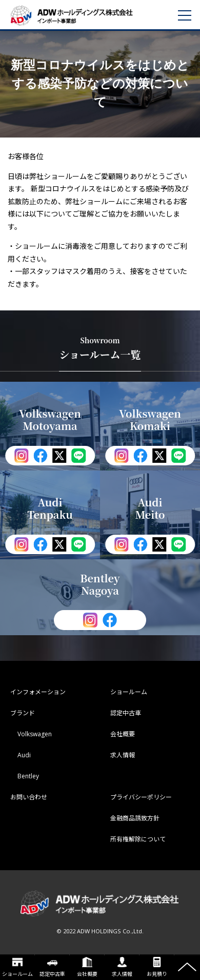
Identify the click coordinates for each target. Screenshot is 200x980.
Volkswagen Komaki (150, 419)
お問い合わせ (29, 797)
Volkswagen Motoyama (50, 419)
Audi (24, 755)
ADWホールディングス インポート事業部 (85, 15)
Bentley (28, 776)
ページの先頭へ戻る (187, 967)
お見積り (157, 967)
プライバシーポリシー (141, 797)
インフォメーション (38, 692)
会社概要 (87, 967)
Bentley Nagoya (100, 584)
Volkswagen (35, 734)
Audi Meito (150, 508)
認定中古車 (52, 967)
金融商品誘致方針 (135, 818)
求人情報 (122, 967)
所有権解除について (138, 839)
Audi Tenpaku (50, 508)
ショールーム (17, 967)
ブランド (23, 713)
